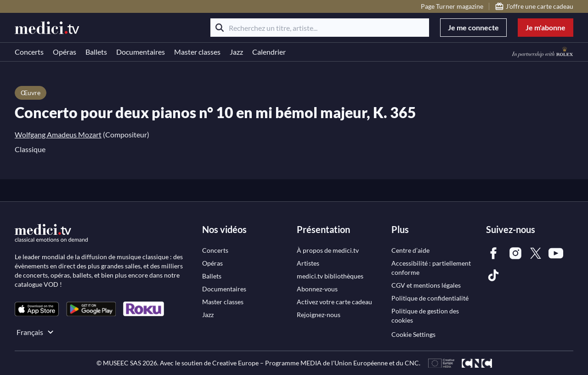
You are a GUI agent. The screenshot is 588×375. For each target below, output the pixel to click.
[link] (37, 309)
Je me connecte (473, 27)
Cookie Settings (413, 334)
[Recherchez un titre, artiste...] (320, 28)
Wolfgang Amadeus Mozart (58, 134)
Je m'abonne (546, 27)
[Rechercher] (220, 28)
